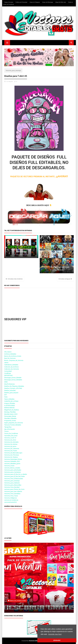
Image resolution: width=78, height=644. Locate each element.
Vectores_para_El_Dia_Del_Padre (14, 476)
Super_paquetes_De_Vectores (14, 423)
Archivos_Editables (10, 354)
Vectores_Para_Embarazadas (14, 479)
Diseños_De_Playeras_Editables (14, 386)
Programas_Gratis (10, 421)
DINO (6, 382)
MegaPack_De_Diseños (12, 410)
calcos (6, 363)
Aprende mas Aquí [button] (55, 634)
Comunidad (8, 371)
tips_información (10, 429)
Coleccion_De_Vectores (12, 369)
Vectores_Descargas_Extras (13, 459)
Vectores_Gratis (9, 466)
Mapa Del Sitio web (61, 2)
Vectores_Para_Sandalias (12, 494)
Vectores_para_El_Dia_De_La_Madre (16, 474)
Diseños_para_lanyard (11, 393)
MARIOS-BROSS (9, 408)
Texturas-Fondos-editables (13, 425)
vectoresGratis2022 (11, 502)
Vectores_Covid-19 (10, 438)
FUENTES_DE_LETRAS (11, 401)
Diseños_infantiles (10, 390)
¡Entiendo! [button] (57, 640)
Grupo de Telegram (35, 2)
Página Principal (9, 2)
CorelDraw (8, 373)
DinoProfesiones (9, 384)
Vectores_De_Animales (11, 442)
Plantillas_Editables (10, 418)
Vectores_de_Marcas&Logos (13, 453)
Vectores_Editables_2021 (12, 461)
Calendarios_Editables (11, 365)
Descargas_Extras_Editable (13, 378)
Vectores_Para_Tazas (11, 496)
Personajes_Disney (10, 416)
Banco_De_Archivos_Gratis (13, 356)
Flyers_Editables (9, 399)
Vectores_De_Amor (10, 440)
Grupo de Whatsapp (48, 2)
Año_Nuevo (8, 352)
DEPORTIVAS (8, 375)
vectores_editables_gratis (12, 464)
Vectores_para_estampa (13, 70)
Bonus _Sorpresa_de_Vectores (14, 360)
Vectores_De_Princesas (12, 455)
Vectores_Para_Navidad (12, 487)
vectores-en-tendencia (11, 500)
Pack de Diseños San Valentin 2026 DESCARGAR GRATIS (37, 606)
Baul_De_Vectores (10, 358)
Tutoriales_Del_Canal (11, 436)
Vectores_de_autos (10, 446)
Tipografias (8, 427)
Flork (6, 397)
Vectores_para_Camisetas (12, 472)
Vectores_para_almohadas (13, 470)
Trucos (6, 431)
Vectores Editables (35, 641)
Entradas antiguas (65, 279)
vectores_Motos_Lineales (12, 468)
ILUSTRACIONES (10, 406)
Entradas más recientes (14, 279)
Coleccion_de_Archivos (11, 367)
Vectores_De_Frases (11, 451)
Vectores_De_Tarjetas (11, 457)
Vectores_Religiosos (11, 498)
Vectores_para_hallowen (12, 483)
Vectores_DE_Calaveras (12, 448)
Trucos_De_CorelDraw (11, 433)
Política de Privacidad (22, 2)
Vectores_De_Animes (11, 444)
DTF (6, 395)
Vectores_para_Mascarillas (13, 485)
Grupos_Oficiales (10, 403)
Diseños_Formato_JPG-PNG (13, 388)
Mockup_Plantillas (10, 412)
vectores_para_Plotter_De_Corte (14, 489)
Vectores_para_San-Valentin (13, 491)
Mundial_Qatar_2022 (11, 414)
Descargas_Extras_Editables (13, 380)
